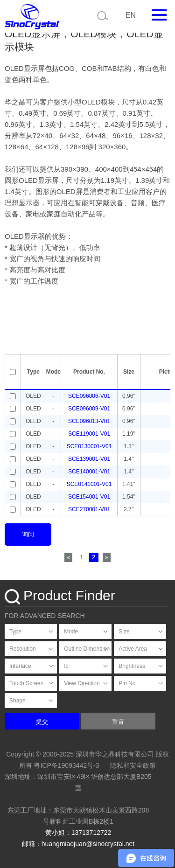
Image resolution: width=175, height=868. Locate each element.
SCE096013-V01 (89, 421)
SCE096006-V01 (89, 396)
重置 (118, 722)
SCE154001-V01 (89, 497)
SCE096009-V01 (89, 409)
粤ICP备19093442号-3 (66, 765)
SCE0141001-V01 (89, 484)
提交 (42, 722)
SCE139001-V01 (89, 459)
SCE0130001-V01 (89, 446)
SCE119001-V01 (89, 434)
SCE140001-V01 (89, 472)
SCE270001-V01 (89, 509)
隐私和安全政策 (133, 765)
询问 (28, 534)
